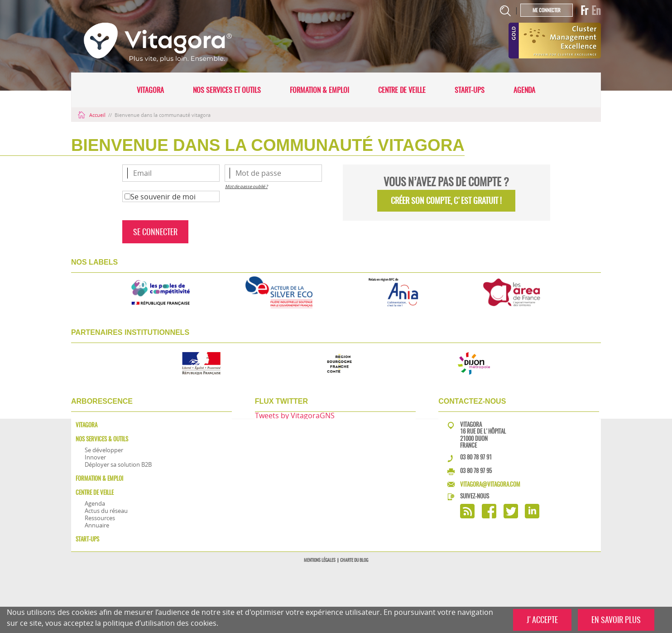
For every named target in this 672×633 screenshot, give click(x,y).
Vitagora (150, 90)
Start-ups (470, 90)
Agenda (524, 90)
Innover (95, 457)
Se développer (104, 450)
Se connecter (155, 232)
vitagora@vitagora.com (490, 484)
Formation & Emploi (319, 90)
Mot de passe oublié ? (246, 187)
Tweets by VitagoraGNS (295, 416)
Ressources (100, 518)
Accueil (92, 115)
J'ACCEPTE (542, 620)
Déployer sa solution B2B (118, 464)
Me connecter (547, 10)
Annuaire (97, 525)
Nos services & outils (102, 439)
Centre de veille (402, 90)
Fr (584, 10)
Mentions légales (320, 560)
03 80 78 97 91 (476, 457)
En (596, 10)
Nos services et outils (227, 90)
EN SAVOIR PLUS (616, 620)
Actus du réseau (106, 511)
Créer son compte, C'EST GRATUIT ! (446, 201)
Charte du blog (354, 560)
